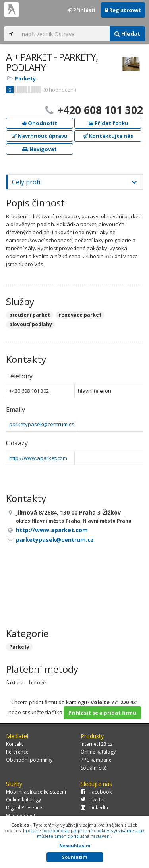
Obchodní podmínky (29, 760)
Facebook (96, 792)
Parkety (25, 78)
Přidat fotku (108, 123)
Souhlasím (74, 857)
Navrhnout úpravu (40, 136)
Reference (17, 752)
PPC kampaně (96, 760)
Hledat (127, 34)
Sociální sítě (94, 768)
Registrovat (123, 10)
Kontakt (15, 744)
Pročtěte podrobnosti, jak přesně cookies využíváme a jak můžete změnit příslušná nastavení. (84, 833)
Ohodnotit (40, 123)
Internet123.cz (97, 744)
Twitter (93, 800)
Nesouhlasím (75, 845)
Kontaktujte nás (108, 136)
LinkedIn (94, 808)
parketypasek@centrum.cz (42, 424)
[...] (64, 34)
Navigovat (40, 149)
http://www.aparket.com (38, 458)
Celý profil (27, 182)
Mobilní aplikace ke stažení (36, 792)
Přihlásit (82, 10)
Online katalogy (98, 752)
